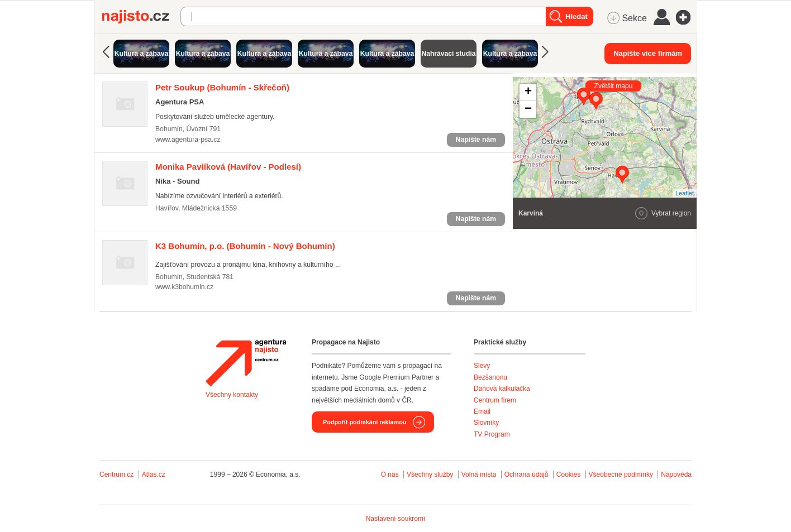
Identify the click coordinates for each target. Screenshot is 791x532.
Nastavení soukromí (396, 519)
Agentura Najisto (246, 363)
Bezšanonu (490, 377)
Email (482, 411)
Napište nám (476, 140)
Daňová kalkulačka (502, 389)
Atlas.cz (154, 475)
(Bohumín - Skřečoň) (222, 87)
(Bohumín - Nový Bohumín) (245, 246)
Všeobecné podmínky (621, 475)
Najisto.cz (141, 17)
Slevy (482, 366)
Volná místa (479, 475)
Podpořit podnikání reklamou (364, 422)
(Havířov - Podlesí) (228, 167)
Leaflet (685, 193)
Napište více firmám (648, 53)
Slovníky (486, 423)
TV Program (492, 434)
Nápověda (676, 475)
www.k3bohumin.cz (184, 287)
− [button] (528, 109)
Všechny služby (431, 475)
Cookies (568, 475)
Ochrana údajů (526, 475)
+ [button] (528, 92)
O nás (390, 475)
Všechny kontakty (232, 395)
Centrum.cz (116, 475)
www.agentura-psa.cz (188, 140)
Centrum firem (495, 400)
